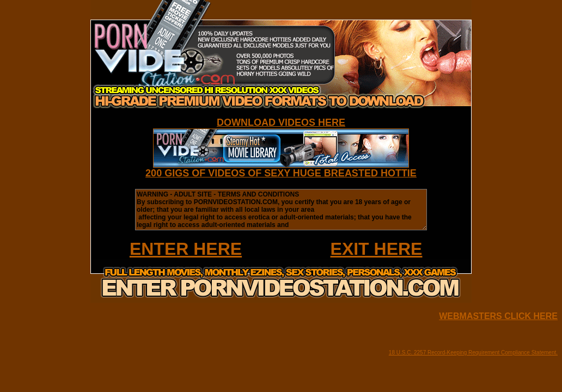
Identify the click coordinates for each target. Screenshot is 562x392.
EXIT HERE (377, 249)
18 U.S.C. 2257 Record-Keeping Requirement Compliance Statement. (473, 353)
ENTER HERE (186, 249)
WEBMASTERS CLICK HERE (498, 316)
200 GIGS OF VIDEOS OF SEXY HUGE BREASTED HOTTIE (281, 173)
